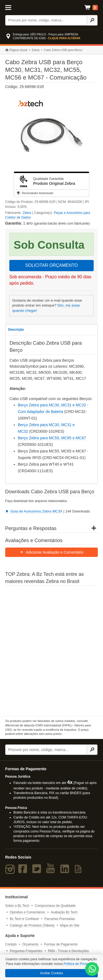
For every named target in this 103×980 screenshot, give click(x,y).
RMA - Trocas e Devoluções (68, 951)
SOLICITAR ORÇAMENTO (51, 265)
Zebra (36, 50)
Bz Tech (51, 8)
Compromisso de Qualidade (55, 906)
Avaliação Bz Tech (64, 912)
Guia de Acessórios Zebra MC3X (34, 511)
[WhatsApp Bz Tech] (92, 969)
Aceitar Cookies (51, 973)
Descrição (16, 330)
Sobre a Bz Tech (17, 906)
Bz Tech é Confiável (24, 919)
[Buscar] (46, 20)
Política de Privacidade (80, 964)
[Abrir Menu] (11, 7)
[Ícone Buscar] (92, 20)
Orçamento (30, 944)
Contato (11, 944)
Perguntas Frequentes (26, 951)
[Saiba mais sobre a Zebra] (52, 650)
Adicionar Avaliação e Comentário (51, 552)
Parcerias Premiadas (60, 919)
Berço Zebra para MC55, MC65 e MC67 (52, 438)
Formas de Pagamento (61, 944)
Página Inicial (16, 50)
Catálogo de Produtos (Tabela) (32, 925)
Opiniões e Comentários (28, 912)
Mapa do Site (70, 925)
